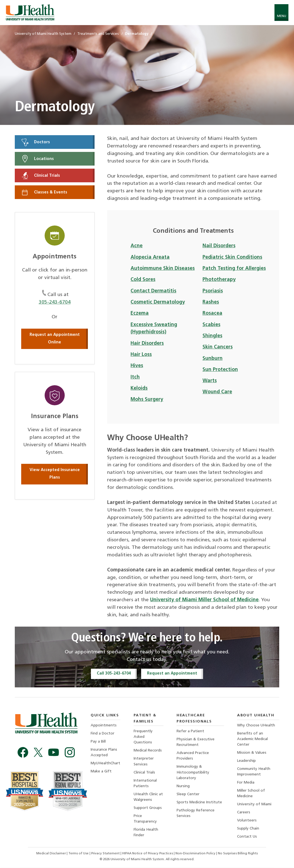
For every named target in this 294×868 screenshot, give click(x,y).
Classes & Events (44, 192)
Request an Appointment (172, 674)
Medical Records (148, 751)
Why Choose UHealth (256, 725)
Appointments (104, 725)
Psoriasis (213, 291)
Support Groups (148, 808)
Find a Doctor (103, 734)
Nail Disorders (219, 246)
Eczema (140, 313)
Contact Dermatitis (153, 291)
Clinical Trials (40, 176)
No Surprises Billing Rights (238, 854)
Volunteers (247, 821)
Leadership (246, 761)
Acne (137, 246)
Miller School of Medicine (251, 794)
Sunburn (213, 359)
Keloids (139, 388)
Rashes (211, 302)
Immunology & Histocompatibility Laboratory (193, 773)
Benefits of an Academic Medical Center (252, 739)
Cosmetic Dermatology (158, 302)
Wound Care (217, 392)
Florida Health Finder (146, 833)
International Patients (145, 783)
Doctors (35, 142)
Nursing (183, 786)
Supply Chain (248, 829)
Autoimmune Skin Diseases (163, 269)
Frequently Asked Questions (143, 737)
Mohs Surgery (147, 400)
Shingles (212, 336)
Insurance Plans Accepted (104, 752)
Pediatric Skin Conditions (232, 257)
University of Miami (254, 805)
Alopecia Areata (150, 257)
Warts (210, 381)
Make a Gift (101, 772)
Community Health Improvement (254, 772)
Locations (37, 159)
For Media (246, 783)
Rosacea (212, 313)
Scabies (211, 325)
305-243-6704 (55, 302)
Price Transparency (145, 819)
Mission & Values (252, 753)
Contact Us (247, 837)
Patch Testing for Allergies (234, 269)
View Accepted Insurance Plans (55, 474)
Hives (137, 366)
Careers (244, 813)
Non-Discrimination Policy (195, 854)
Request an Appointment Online (55, 339)
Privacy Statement (106, 854)
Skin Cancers (218, 347)
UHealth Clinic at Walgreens (148, 797)
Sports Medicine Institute (199, 803)
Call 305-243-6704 (114, 674)
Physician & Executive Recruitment (196, 742)
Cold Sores (143, 280)
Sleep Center (188, 795)
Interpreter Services (144, 762)
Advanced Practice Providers (193, 756)
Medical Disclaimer (51, 854)
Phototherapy (219, 280)
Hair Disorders (147, 344)
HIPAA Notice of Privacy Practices (148, 854)
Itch (135, 377)
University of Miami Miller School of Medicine (204, 600)
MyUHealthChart (105, 764)
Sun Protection (220, 370)
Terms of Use (79, 854)
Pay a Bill (98, 742)
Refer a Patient (190, 732)
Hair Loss (141, 355)
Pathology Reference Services (196, 814)
